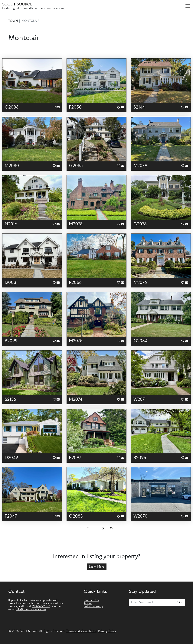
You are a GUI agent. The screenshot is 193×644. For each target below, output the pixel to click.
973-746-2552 (41, 606)
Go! (180, 602)
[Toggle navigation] (188, 6)
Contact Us (91, 600)
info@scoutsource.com (31, 609)
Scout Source (17, 5)
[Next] (103, 528)
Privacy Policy (107, 631)
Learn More (97, 567)
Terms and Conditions (81, 631)
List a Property (93, 606)
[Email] (152, 602)
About (88, 603)
